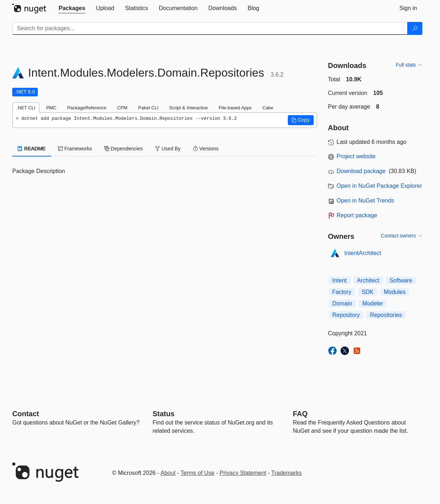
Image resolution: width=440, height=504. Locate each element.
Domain (342, 303)
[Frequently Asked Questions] (300, 414)
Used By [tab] (168, 149)
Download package (361, 171)
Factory (342, 292)
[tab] (72, 8)
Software (401, 280)
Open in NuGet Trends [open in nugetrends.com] (366, 201)
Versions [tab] (206, 149)
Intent (340, 280)
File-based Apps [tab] (235, 108)
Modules (395, 292)
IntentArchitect (363, 253)
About (168, 473)
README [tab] (32, 149)
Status (164, 414)
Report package (357, 215)
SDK (368, 292)
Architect (368, 280)
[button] (301, 120)
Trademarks (287, 473)
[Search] (415, 28)
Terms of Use (198, 473)
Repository (346, 315)
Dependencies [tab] (124, 149)
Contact (26, 414)
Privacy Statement (243, 473)
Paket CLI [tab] (148, 108)
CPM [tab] (122, 108)
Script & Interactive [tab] (188, 108)
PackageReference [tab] (87, 108)
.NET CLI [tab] (26, 108)
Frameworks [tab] (75, 149)
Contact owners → (402, 236)
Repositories (386, 315)
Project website (356, 156)
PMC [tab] (51, 108)
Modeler (373, 303)
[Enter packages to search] (210, 28)
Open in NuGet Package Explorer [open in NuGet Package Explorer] (379, 186)
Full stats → (409, 65)
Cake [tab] (268, 108)
